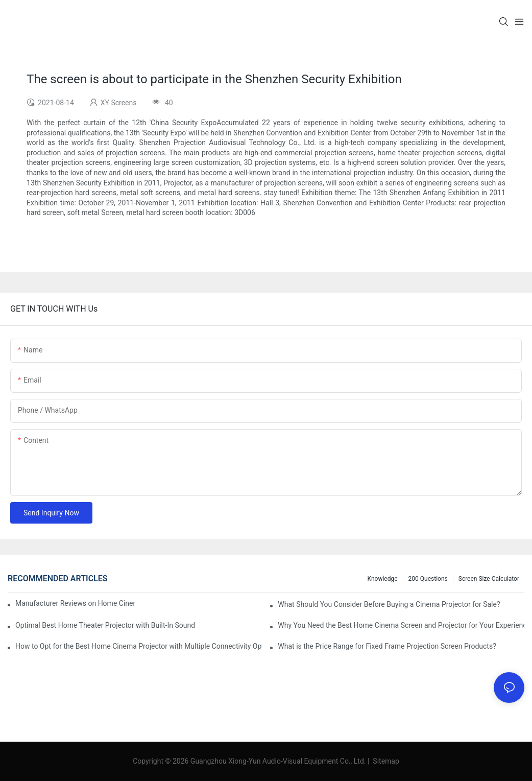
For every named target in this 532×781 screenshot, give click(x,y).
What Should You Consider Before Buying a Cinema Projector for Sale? (389, 604)
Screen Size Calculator (489, 579)
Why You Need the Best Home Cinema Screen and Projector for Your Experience (401, 625)
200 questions (428, 579)
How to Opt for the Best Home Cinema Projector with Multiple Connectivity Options (139, 646)
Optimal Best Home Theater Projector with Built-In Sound (105, 625)
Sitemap (385, 761)
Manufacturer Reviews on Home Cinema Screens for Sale (75, 603)
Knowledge (383, 579)
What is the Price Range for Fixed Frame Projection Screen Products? (387, 646)
